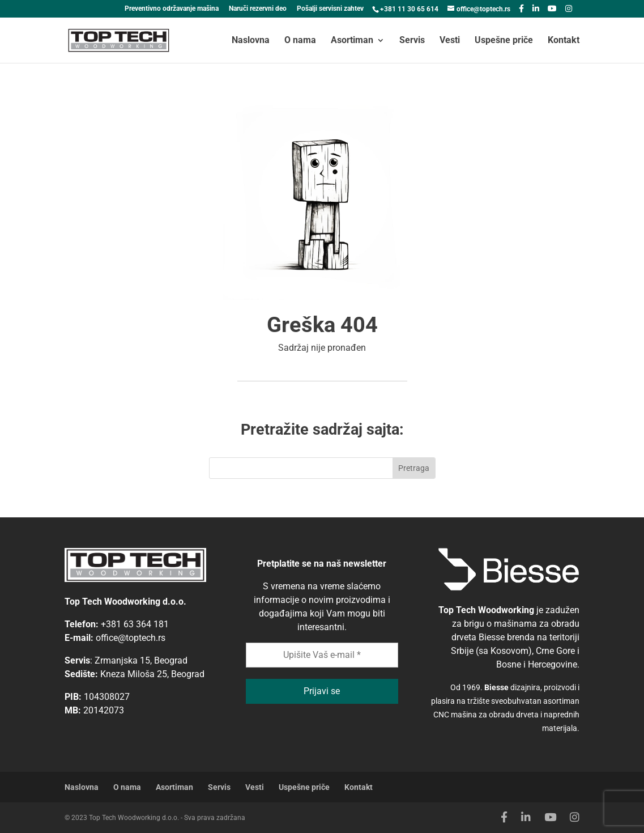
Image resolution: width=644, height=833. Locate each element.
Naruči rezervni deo (258, 9)
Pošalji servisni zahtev (330, 9)
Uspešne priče (504, 41)
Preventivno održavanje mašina (172, 9)
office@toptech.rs (131, 638)
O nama (300, 41)
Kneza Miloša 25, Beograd (152, 674)
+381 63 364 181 (135, 624)
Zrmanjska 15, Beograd (141, 660)
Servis (412, 41)
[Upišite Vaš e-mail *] (322, 655)
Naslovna (251, 41)
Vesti (450, 41)
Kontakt (564, 41)
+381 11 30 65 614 (409, 9)
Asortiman (352, 41)
